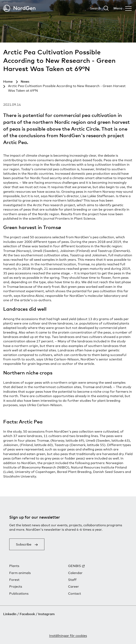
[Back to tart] (19, 8)
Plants (14, 566)
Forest (14, 580)
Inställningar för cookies (68, 636)
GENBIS (75, 566)
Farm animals (20, 573)
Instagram (46, 614)
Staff (72, 580)
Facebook (27, 614)
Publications (19, 594)
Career (74, 587)
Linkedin (10, 614)
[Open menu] (123, 8)
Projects (16, 587)
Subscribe (24, 544)
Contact (75, 594)
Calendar (75, 573)
